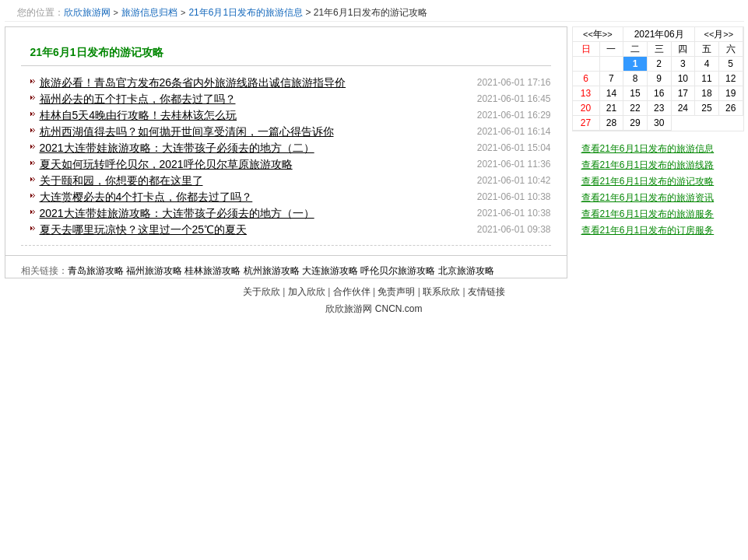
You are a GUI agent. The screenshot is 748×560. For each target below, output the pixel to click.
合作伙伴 (352, 292)
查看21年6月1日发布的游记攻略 (648, 181)
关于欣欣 (262, 292)
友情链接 (486, 292)
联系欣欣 (441, 292)
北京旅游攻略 (466, 271)
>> (608, 34)
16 (659, 93)
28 (611, 123)
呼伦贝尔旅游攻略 (398, 271)
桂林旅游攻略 (212, 271)
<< (588, 34)
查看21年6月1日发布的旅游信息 (648, 149)
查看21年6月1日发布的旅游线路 (648, 165)
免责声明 (396, 292)
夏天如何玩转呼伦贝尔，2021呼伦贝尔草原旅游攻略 (166, 164)
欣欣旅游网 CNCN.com (374, 309)
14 (611, 93)
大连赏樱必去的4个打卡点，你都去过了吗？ (146, 197)
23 (659, 108)
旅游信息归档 (149, 12)
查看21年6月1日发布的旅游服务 (648, 214)
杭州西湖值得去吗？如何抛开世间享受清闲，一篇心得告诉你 (187, 131)
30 (659, 123)
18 (706, 93)
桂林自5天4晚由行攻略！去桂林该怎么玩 (139, 115)
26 (730, 108)
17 (683, 93)
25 (706, 108)
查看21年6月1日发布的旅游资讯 (648, 198)
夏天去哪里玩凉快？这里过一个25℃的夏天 (144, 229)
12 (730, 79)
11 (706, 79)
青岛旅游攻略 (96, 271)
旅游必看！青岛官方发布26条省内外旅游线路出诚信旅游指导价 (193, 82)
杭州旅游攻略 (272, 271)
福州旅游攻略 (154, 271)
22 (635, 108)
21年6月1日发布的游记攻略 (97, 52)
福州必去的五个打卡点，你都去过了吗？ (138, 99)
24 (683, 108)
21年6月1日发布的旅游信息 (246, 12)
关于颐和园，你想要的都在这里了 (121, 180)
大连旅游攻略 (330, 271)
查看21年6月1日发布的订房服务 (648, 230)
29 (635, 123)
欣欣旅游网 (87, 12)
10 (683, 79)
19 (730, 93)
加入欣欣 (307, 292)
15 (635, 93)
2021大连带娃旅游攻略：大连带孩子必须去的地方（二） (177, 148)
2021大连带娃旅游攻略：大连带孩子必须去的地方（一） (177, 213)
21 (611, 108)
